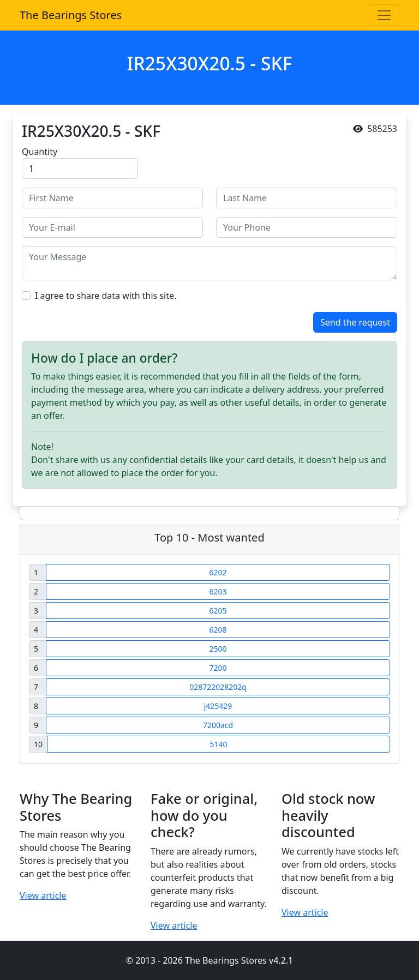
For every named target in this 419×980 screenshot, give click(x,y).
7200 (218, 668)
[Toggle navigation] (384, 15)
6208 (218, 630)
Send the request (355, 322)
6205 (218, 611)
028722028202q (218, 687)
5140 (218, 744)
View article (43, 895)
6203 (218, 591)
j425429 (218, 706)
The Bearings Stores (71, 15)
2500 (218, 649)
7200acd (218, 725)
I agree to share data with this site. (106, 296)
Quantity (40, 152)
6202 (218, 572)
